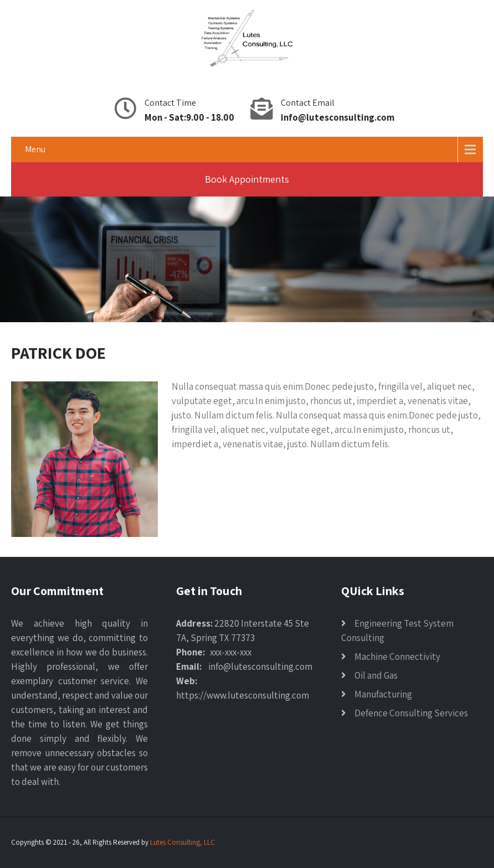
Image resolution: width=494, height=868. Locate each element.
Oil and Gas (376, 675)
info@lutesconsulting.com (338, 117)
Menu (35, 149)
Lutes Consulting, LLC (182, 842)
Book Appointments (247, 179)
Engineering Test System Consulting (397, 631)
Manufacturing (383, 694)
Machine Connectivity (397, 657)
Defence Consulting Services (411, 713)
